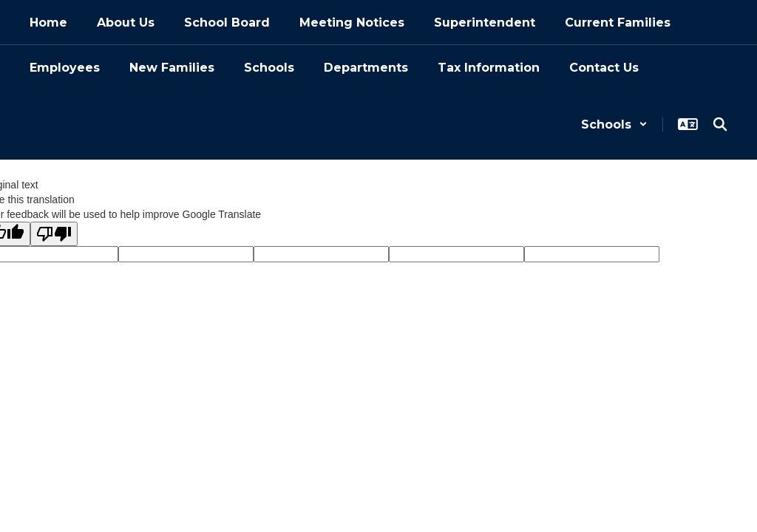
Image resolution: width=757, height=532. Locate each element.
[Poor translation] (54, 234)
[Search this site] (720, 124)
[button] (614, 125)
